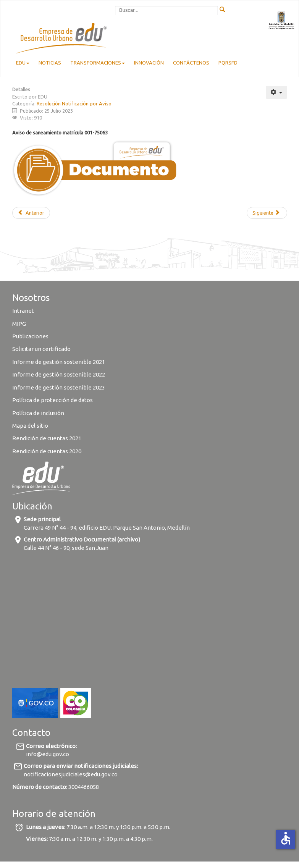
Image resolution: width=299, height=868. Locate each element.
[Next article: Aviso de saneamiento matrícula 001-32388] (267, 213)
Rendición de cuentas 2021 (47, 438)
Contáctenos (191, 63)
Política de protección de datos (53, 400)
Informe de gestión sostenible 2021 (59, 362)
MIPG (19, 324)
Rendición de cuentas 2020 (47, 451)
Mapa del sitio (30, 426)
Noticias (50, 63)
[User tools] (276, 92)
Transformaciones (98, 63)
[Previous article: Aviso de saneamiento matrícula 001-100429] (31, 213)
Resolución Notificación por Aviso (74, 103)
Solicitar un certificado (41, 349)
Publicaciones (30, 336)
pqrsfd (228, 63)
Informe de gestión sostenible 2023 (59, 387)
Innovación (149, 63)
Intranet (23, 311)
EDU (23, 63)
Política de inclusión (38, 413)
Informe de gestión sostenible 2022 (59, 374)
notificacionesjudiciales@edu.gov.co (71, 774)
